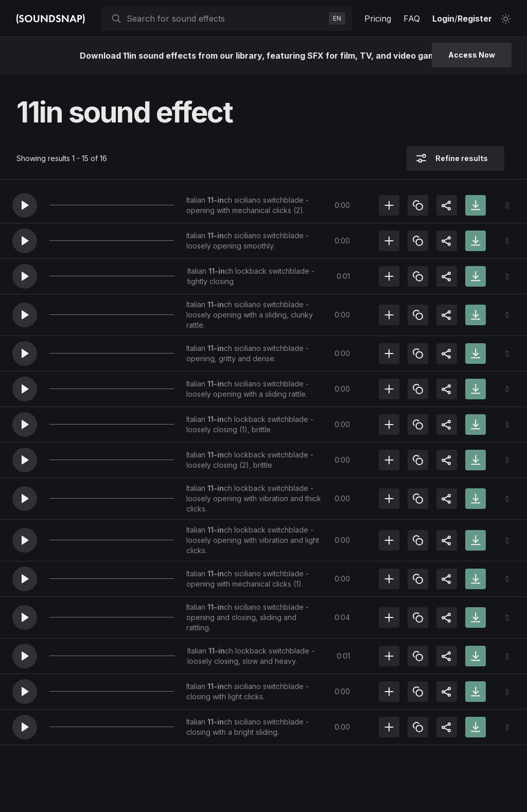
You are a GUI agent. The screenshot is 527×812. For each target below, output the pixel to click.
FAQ (412, 19)
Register (475, 19)
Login (443, 19)
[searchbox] (226, 19)
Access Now (472, 55)
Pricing (378, 19)
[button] (25, 205)
